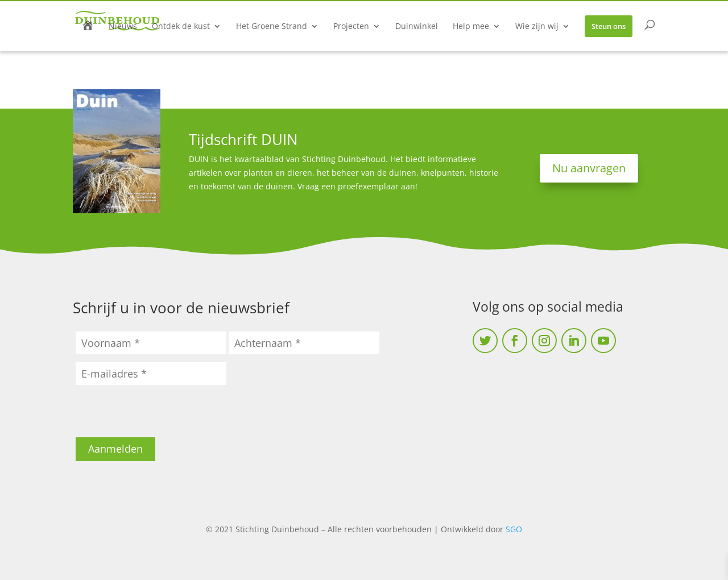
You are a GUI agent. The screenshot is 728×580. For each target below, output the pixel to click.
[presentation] (162, 415)
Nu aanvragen (589, 168)
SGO (514, 529)
